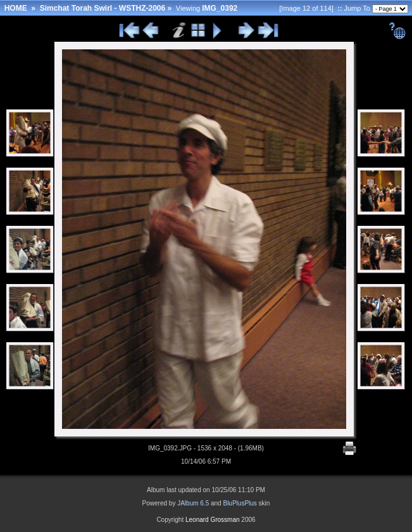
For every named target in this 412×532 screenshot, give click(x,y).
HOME (16, 8)
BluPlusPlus (240, 503)
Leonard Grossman (213, 520)
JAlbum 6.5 (193, 503)
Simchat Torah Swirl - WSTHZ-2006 (103, 8)
